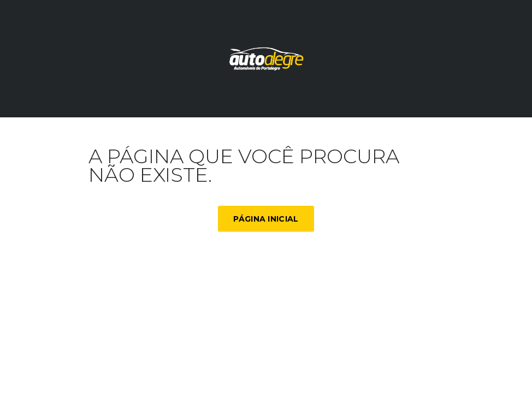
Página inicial (266, 219)
